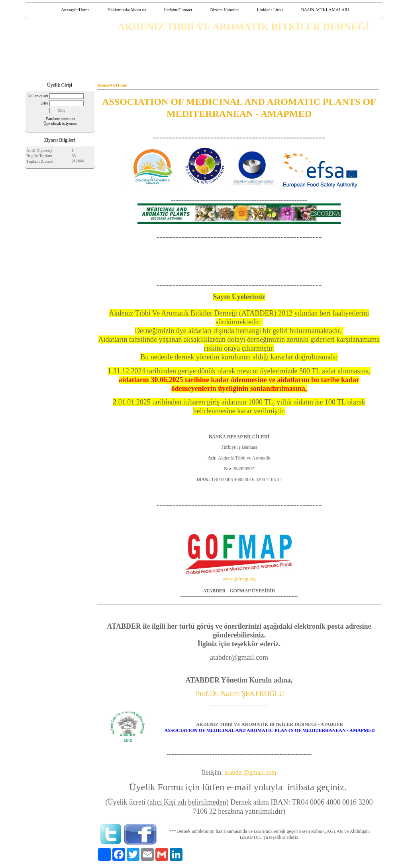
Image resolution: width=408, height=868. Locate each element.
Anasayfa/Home (75, 10)
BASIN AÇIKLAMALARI (325, 10)
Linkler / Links (270, 10)
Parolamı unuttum (61, 119)
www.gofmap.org (239, 579)
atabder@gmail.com (251, 772)
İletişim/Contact (178, 10)
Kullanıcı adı (38, 96)
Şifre (44, 103)
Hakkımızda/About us (127, 10)
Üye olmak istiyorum (60, 123)
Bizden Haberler (224, 10)
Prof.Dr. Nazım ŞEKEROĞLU (240, 694)
